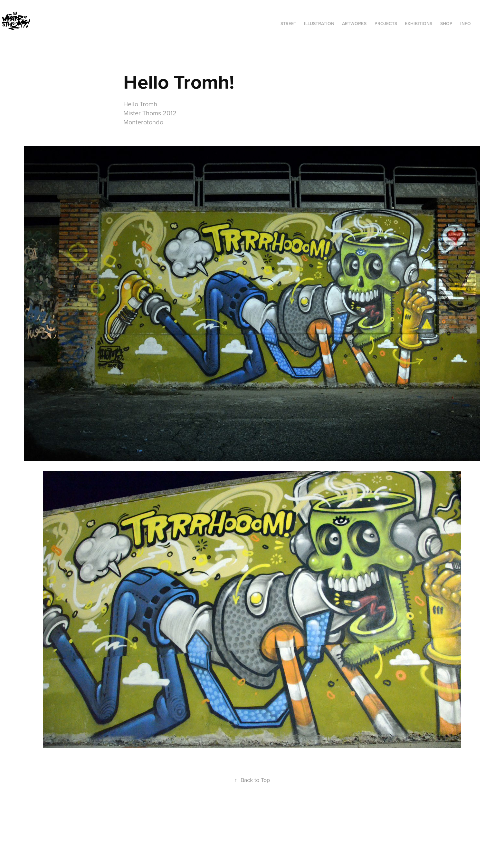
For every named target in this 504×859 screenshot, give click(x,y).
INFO (466, 24)
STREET (288, 24)
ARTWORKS (354, 24)
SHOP (446, 24)
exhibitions (418, 24)
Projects (386, 24)
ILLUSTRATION (319, 24)
